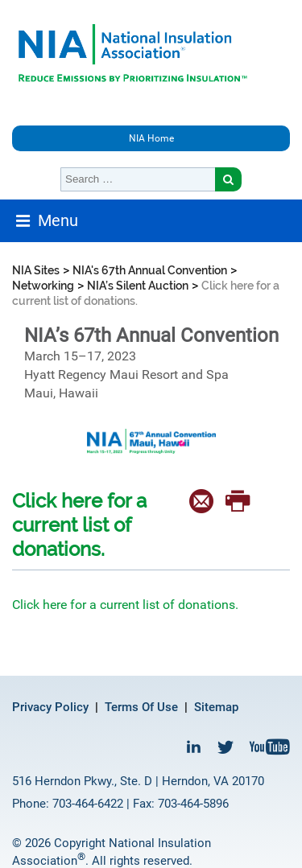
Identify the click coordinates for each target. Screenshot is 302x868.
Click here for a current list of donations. (125, 605)
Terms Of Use (141, 707)
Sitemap (216, 707)
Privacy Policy (50, 707)
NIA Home (151, 138)
